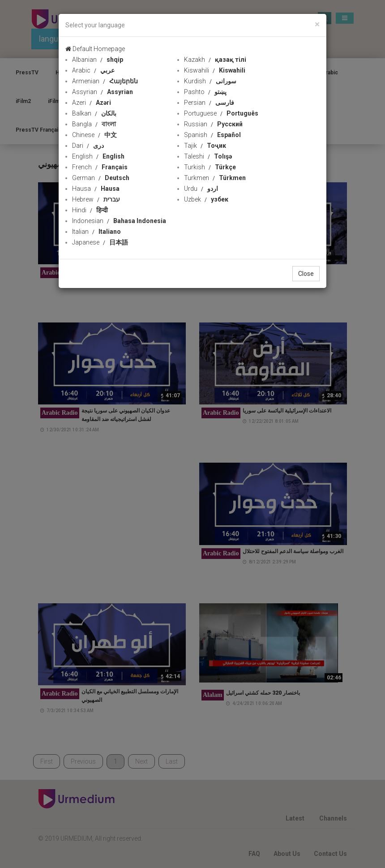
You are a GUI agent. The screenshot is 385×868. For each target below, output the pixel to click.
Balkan (94, 113)
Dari (88, 146)
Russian (213, 124)
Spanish (212, 135)
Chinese (94, 135)
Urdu (201, 189)
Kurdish (210, 81)
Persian (209, 103)
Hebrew (96, 199)
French (100, 167)
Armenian (105, 81)
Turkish (210, 167)
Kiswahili (215, 70)
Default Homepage (95, 49)
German (101, 178)
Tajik (205, 146)
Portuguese (221, 113)
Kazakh (215, 60)
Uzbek (206, 199)
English (98, 156)
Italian (96, 232)
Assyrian (103, 92)
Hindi (90, 210)
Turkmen (215, 178)
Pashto (205, 92)
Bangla (94, 124)
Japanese (100, 242)
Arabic (93, 70)
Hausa (96, 189)
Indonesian (119, 221)
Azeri (92, 103)
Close (306, 274)
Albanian (98, 60)
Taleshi (208, 156)
